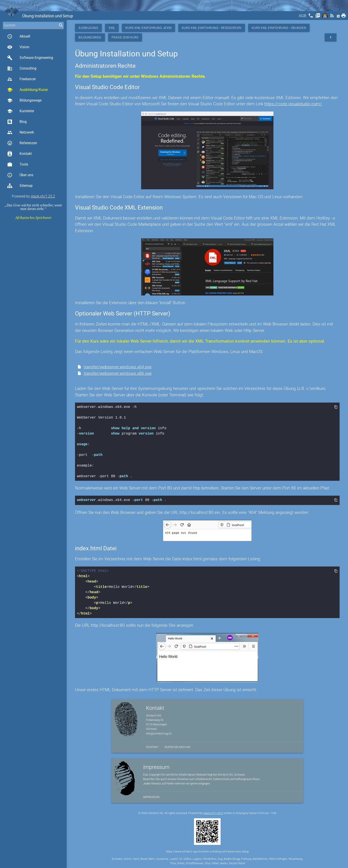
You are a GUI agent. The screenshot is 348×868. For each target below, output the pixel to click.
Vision (18, 47)
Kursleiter (21, 111)
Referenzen (22, 143)
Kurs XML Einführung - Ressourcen (212, 28)
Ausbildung (88, 28)
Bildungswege (24, 100)
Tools (18, 164)
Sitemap (20, 186)
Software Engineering (30, 58)
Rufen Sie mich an (177, 747)
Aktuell (19, 36)
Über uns (20, 175)
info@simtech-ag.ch (159, 733)
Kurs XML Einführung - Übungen (279, 28)
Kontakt (19, 154)
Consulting (22, 68)
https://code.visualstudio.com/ (293, 104)
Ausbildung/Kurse (27, 90)
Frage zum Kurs (125, 37)
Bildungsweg (90, 37)
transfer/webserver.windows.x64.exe (118, 367)
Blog (17, 122)
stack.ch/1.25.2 (43, 196)
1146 (273, 813)
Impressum (151, 797)
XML (112, 28)
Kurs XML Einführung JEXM (148, 28)
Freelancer (21, 79)
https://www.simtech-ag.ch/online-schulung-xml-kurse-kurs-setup (207, 851)
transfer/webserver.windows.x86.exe (118, 373)
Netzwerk (21, 132)
